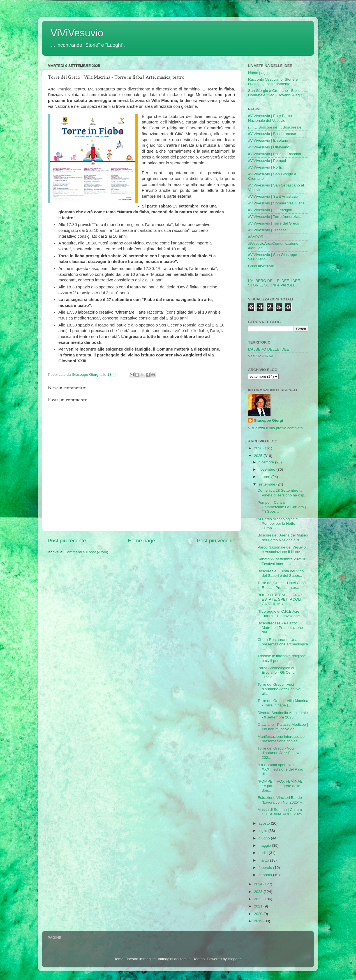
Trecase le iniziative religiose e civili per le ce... (282, 658)
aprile (264, 853)
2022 (259, 899)
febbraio (266, 868)
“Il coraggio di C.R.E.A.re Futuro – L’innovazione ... (281, 614)
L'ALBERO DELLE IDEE (269, 349)
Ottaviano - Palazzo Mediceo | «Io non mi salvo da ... (283, 727)
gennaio (266, 875)
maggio (265, 845)
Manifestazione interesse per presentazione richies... (282, 739)
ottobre (265, 477)
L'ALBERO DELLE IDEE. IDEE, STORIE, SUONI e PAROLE (275, 283)
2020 (259, 914)
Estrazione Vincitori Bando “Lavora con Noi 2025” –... (282, 800)
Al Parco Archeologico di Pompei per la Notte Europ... (278, 523)
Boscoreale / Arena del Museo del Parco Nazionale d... (283, 537)
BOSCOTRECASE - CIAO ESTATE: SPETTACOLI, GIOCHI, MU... (280, 599)
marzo (264, 860)
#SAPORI (256, 237)
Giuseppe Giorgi (268, 420)
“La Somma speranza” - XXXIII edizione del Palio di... (280, 769)
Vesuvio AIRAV (261, 356)
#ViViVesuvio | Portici (266, 167)
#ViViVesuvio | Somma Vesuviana (276, 203)
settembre (267, 484)
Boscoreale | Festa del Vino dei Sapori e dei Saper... (281, 573)
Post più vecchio (216, 541)
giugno (265, 838)
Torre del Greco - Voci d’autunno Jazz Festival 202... (279, 753)
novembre (267, 469)
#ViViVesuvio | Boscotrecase (272, 134)
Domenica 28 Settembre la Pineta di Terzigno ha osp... (283, 493)
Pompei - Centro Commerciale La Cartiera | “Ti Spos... (282, 507)
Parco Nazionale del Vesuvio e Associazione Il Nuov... (282, 549)
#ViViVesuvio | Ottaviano (269, 147)
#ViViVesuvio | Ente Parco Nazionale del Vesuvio (270, 118)
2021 (259, 906)
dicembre (267, 462)
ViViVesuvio (77, 33)
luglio (263, 831)
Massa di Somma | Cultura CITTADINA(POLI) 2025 (280, 812)
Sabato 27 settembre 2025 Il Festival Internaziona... (281, 561)
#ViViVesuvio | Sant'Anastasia (273, 196)
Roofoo (199, 959)
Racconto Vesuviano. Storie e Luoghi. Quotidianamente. (273, 82)
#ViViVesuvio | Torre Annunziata (275, 217)
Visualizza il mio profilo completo (275, 428)
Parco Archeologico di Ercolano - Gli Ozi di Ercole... (277, 672)
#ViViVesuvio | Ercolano (268, 140)
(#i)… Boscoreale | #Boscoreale (275, 127)
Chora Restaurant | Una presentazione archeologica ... (283, 644)
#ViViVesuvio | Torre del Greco (274, 223)
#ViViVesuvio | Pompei (267, 161)
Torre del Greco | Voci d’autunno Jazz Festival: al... (280, 689)
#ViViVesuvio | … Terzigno (270, 210)
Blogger (234, 959)
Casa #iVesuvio (261, 266)
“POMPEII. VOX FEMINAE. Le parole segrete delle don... (281, 786)
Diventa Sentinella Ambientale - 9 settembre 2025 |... (283, 715)
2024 (259, 884)
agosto (265, 823)
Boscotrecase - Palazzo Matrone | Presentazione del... (280, 628)
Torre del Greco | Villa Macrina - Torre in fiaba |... (283, 703)
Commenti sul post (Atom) (86, 552)
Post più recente (67, 541)
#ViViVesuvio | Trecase (267, 230)
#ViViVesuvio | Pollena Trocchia (275, 154)
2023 (259, 892)
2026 (259, 448)
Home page (142, 541)
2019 (259, 921)
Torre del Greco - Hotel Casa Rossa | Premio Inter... (282, 585)
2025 (259, 456)
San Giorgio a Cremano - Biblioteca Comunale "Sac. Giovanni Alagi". (278, 93)
